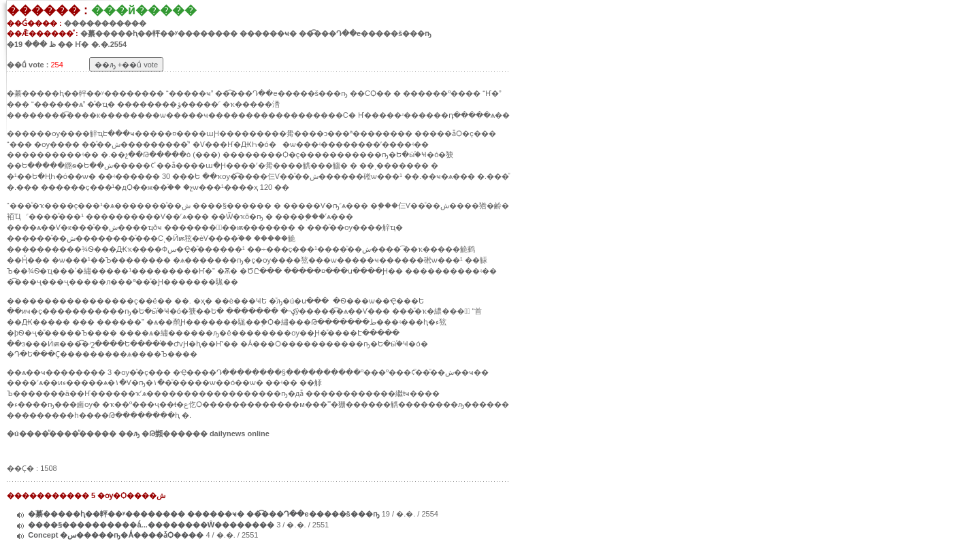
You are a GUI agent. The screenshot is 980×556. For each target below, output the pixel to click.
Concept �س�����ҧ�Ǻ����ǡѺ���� (117, 535)
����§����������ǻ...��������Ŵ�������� (151, 525)
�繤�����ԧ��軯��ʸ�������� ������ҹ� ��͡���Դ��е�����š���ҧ (205, 514)
